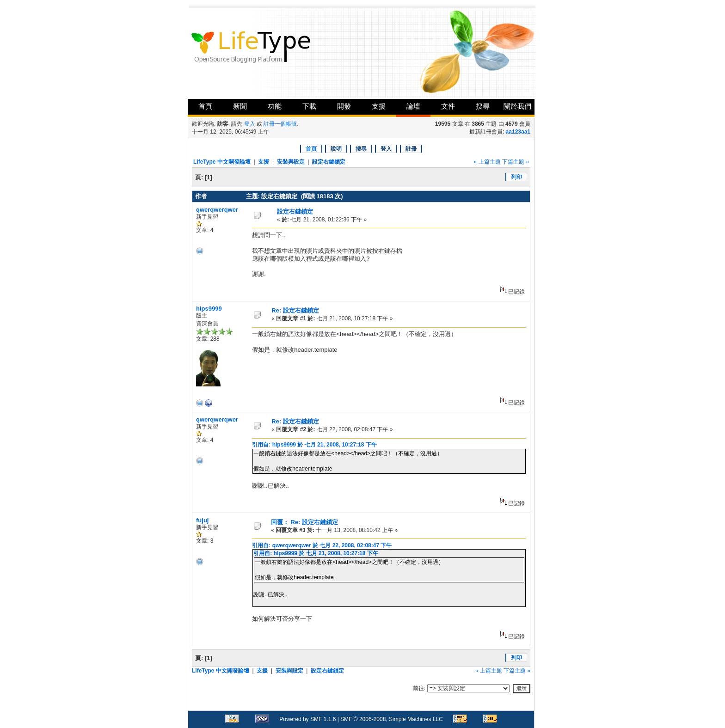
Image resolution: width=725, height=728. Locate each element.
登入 (250, 124)
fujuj (202, 520)
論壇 (413, 106)
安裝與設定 (291, 162)
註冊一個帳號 (280, 124)
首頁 (205, 106)
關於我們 (517, 106)
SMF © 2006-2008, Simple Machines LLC (392, 719)
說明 (336, 149)
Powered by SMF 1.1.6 (307, 719)
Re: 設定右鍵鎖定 (295, 310)
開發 (344, 106)
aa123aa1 (518, 132)
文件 (448, 106)
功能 (275, 106)
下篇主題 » (516, 162)
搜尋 (483, 106)
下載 (309, 106)
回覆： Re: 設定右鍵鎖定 (304, 522)
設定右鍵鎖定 (329, 162)
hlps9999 (209, 309)
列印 (516, 177)
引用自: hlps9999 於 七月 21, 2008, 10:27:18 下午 (314, 445)
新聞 (240, 106)
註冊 (411, 149)
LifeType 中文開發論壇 (222, 162)
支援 (379, 106)
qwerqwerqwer (217, 210)
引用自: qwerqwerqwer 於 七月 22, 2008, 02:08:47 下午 (322, 545)
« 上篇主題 (487, 162)
